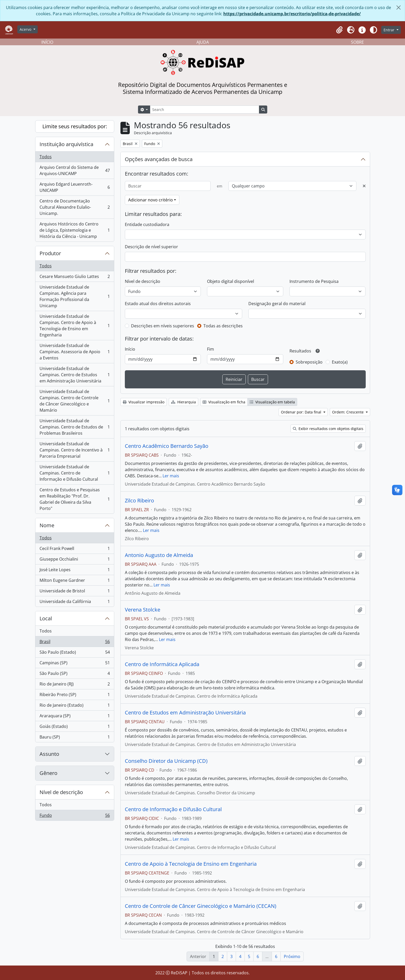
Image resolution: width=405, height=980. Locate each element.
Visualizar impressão (144, 402)
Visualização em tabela (272, 402)
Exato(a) (340, 362)
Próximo (292, 956)
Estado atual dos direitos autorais (158, 304)
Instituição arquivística (66, 144)
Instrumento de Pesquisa (314, 281)
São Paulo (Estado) (75, 653)
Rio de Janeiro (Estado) (75, 706)
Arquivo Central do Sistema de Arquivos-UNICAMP (75, 170)
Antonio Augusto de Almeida (159, 555)
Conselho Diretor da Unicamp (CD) (166, 761)
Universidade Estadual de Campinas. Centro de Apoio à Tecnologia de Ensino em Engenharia (75, 326)
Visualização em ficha (224, 402)
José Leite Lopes (75, 571)
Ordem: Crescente (348, 412)
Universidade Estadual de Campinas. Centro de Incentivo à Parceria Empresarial (75, 450)
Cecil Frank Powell (75, 550)
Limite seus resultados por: (75, 126)
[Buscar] (168, 186)
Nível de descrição (61, 792)
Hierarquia (184, 402)
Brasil (75, 643)
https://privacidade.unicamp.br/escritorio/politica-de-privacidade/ (292, 14)
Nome (47, 525)
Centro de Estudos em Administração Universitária (185, 713)
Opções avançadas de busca (159, 159)
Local (46, 618)
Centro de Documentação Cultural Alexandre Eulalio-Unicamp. (75, 207)
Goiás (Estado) (75, 728)
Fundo (75, 816)
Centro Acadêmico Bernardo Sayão (167, 446)
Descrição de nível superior (151, 247)
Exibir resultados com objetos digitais (328, 429)
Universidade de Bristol (75, 592)
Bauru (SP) (75, 738)
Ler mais (171, 476)
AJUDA (203, 42)
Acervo (26, 29)
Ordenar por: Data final (302, 412)
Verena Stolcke (143, 610)
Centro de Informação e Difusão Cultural (173, 809)
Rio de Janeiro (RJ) (75, 685)
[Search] (204, 110)
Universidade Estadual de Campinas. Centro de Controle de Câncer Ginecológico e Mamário (75, 401)
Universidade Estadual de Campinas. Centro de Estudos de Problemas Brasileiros (75, 427)
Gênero (48, 773)
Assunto (49, 754)
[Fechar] (399, 7)
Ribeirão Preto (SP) (75, 696)
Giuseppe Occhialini (75, 560)
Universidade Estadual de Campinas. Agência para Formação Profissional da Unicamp (75, 296)
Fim (211, 349)
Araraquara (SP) (75, 717)
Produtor (50, 253)
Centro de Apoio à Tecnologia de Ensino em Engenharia (191, 864)
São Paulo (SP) (75, 674)
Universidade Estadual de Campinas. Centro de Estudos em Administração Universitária (75, 375)
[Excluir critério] (364, 186)
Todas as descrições (223, 326)
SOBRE (357, 42)
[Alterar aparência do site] (373, 30)
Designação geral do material (277, 304)
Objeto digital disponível (231, 281)
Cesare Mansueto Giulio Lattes (75, 278)
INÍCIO (47, 42)
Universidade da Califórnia (75, 602)
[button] (339, 30)
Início (130, 349)
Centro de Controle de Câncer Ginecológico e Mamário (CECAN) (201, 906)
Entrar (389, 30)
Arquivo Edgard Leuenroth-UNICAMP (75, 187)
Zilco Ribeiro (139, 501)
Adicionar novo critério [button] (151, 200)
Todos (46, 157)
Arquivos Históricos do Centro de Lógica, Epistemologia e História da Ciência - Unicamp (75, 230)
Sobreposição (309, 362)
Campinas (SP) (75, 664)
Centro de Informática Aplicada (162, 664)
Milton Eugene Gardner (75, 581)
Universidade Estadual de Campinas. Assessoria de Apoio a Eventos (75, 352)
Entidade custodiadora (147, 224)
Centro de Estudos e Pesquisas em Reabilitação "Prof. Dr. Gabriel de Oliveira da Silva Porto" (75, 499)
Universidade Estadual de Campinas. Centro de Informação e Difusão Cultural (75, 473)
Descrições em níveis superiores (163, 326)
